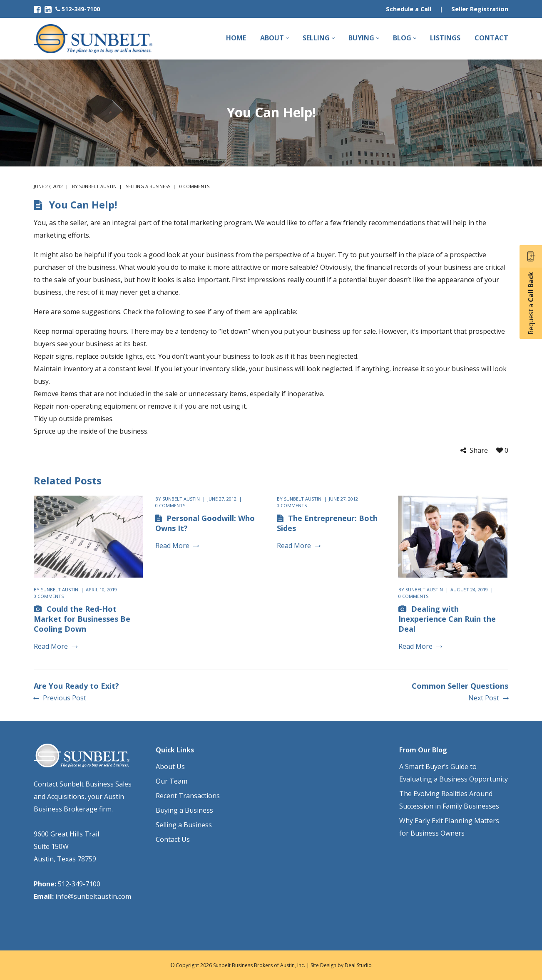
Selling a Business (148, 186)
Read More (55, 646)
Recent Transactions (188, 796)
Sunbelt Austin (98, 186)
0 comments (194, 186)
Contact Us (173, 839)
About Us (170, 767)
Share (479, 450)
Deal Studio (358, 965)
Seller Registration (480, 9)
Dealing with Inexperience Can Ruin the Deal (447, 619)
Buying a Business (184, 810)
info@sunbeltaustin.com (93, 896)
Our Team (172, 781)
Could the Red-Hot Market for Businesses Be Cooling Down (82, 619)
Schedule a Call (409, 9)
